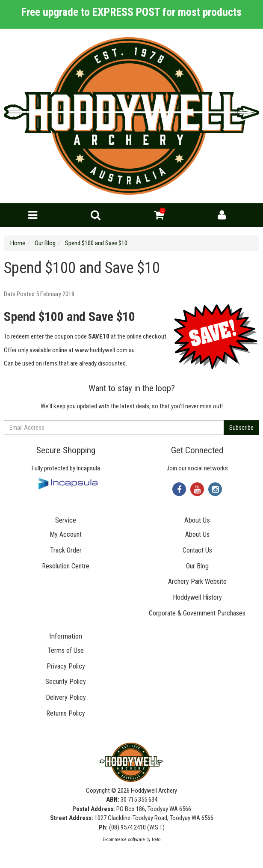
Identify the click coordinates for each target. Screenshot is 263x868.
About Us (197, 534)
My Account (66, 534)
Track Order (66, 550)
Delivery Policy (66, 697)
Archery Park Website (197, 581)
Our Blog (197, 566)
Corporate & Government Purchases (197, 613)
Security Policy (66, 682)
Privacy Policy (66, 666)
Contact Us (197, 550)
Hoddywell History (197, 597)
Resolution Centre (66, 566)
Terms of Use (66, 650)
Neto (156, 840)
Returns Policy (66, 713)
